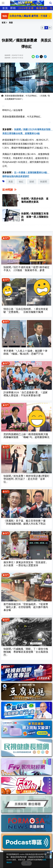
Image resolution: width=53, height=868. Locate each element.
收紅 (21, 182)
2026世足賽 (26, 8)
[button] (49, 16)
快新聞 (44, 182)
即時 (13, 8)
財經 (32, 182)
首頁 (5, 8)
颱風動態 (42, 8)
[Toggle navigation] (3, 3)
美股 (11, 182)
